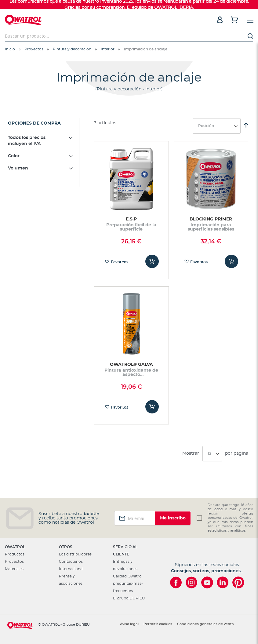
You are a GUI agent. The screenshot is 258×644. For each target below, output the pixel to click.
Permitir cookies (158, 624)
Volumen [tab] (18, 168)
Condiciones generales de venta (205, 624)
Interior (108, 49)
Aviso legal (129, 624)
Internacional (71, 569)
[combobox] (129, 36)
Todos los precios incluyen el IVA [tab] (27, 141)
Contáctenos (71, 562)
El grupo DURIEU (129, 598)
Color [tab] (14, 156)
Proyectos (34, 49)
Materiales (14, 569)
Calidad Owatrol (128, 576)
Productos (15, 554)
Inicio (10, 49)
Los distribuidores (75, 554)
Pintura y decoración (72, 49)
